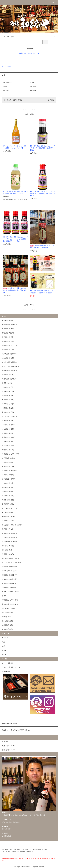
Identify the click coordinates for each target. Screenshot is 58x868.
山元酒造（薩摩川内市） (10, 537)
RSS (28, 852)
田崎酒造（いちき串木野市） (11, 454)
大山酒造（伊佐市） (8, 358)
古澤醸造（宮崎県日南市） (10, 583)
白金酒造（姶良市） (8, 429)
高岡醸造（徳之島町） (9, 446)
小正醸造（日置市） (8, 408)
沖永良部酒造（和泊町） (10, 371)
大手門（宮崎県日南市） (10, 571)
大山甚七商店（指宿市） (10, 362)
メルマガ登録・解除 (20, 852)
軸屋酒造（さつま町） (9, 437)
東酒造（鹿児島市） (8, 500)
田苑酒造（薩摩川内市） (10, 471)
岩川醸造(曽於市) (7, 613)
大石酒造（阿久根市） (9, 350)
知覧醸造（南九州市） (9, 467)
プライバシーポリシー (8, 852)
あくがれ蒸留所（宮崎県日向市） (13, 562)
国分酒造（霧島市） (8, 396)
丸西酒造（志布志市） (9, 521)
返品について (29, 849)
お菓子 (5, 87)
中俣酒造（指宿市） (8, 483)
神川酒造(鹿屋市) (7, 621)
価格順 (14, 100)
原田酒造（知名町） (8, 496)
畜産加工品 (33, 87)
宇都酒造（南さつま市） (10, 346)
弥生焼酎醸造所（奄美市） (10, 542)
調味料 (32, 82)
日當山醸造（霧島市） (9, 504)
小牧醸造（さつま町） (9, 404)
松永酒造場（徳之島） (9, 517)
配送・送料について (19, 849)
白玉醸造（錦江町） (8, 433)
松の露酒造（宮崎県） (9, 608)
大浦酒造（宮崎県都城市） (10, 567)
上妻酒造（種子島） (8, 387)
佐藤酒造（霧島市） (8, 421)
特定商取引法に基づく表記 (40, 849)
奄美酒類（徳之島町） (9, 329)
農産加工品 (33, 91)
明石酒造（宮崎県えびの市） (11, 558)
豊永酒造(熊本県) (7, 629)
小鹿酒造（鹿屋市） (8, 400)
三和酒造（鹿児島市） (9, 425)
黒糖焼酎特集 (6, 671)
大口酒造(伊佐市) (7, 625)
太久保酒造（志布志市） (10, 354)
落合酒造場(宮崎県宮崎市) (10, 604)
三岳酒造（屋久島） (8, 529)
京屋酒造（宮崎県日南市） (10, 575)
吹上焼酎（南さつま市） (10, 508)
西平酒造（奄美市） (8, 492)
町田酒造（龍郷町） (8, 512)
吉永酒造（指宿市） (8, 546)
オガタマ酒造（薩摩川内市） (11, 366)
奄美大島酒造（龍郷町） (10, 325)
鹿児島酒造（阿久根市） (10, 379)
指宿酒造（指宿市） (8, 337)
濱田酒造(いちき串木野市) (10, 600)
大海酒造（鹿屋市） (8, 441)
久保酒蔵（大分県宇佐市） (10, 588)
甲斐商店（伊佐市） (8, 375)
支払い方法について (7, 849)
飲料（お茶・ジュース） (10, 82)
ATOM (32, 852)
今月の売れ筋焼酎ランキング (11, 667)
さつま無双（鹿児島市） (10, 416)
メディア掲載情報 (8, 663)
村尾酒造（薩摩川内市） (10, 533)
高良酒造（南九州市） (9, 391)
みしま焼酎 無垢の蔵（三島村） (13, 525)
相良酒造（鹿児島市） (9, 412)
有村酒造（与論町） (8, 333)
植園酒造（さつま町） (9, 341)
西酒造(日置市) (7, 617)
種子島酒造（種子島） (9, 458)
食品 (9, 66)
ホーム (4, 66)
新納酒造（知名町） (8, 487)
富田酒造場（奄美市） (9, 479)
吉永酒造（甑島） (8, 550)
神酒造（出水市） (8, 383)
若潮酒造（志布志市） (9, 554)
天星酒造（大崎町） (8, 475)
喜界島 (4, 596)
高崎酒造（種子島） (8, 450)
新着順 (20, 100)
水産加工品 (6, 91)
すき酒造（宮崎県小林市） (10, 579)
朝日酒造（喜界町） (8, 320)
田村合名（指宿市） (8, 462)
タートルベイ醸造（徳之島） (11, 592)
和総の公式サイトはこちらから (29, 53)
